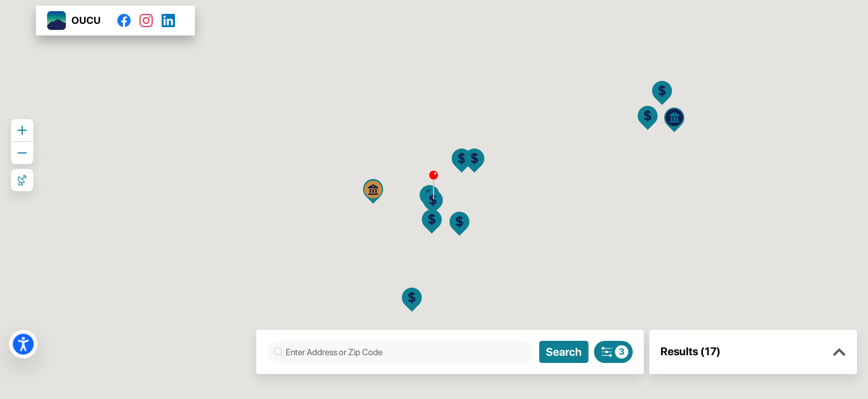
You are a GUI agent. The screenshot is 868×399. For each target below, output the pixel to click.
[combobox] (406, 352)
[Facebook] (128, 21)
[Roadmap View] (22, 180)
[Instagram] (151, 21)
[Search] (564, 352)
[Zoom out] (22, 153)
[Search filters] (613, 352)
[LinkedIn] (173, 21)
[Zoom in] (22, 130)
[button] (839, 352)
